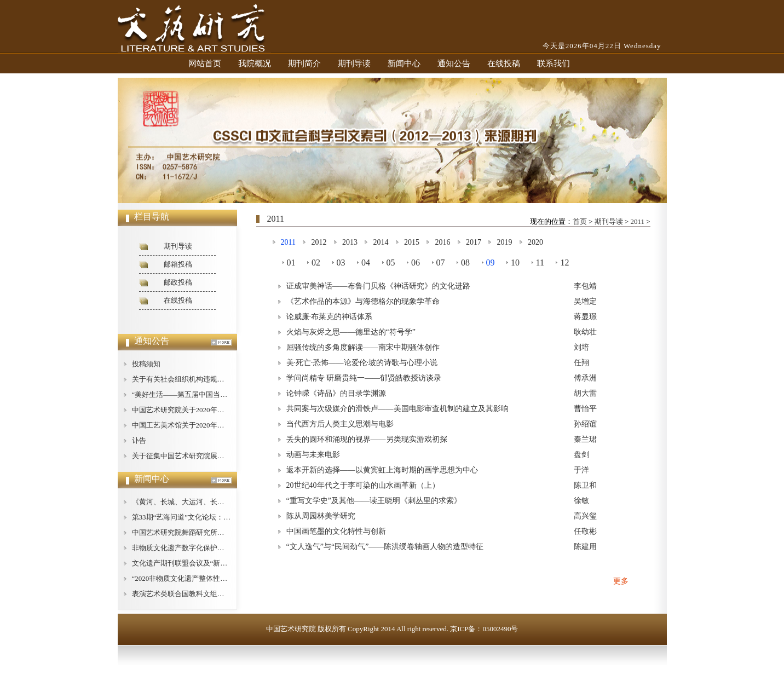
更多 (621, 581)
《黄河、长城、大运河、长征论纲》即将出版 (203, 502)
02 (316, 262)
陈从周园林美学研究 (321, 516)
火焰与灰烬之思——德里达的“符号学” (351, 332)
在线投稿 (504, 64)
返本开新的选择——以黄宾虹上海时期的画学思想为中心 (382, 470)
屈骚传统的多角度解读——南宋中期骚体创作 (363, 347)
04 (366, 262)
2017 (474, 242)
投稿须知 (146, 364)
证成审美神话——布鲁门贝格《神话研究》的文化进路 (378, 286)
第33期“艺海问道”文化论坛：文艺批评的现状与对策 (214, 517)
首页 (580, 221)
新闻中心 (404, 64)
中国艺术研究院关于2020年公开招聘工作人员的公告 (214, 410)
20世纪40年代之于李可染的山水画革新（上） (363, 485)
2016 (442, 242)
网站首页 (205, 64)
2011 (637, 221)
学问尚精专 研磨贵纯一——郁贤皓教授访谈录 (364, 378)
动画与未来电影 (313, 455)
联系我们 (554, 64)
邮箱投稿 (178, 264)
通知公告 (454, 64)
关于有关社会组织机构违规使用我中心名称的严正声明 (217, 379)
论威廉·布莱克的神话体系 (330, 317)
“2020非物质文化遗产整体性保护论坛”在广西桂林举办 (217, 578)
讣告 (139, 440)
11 (540, 262)
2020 (535, 242)
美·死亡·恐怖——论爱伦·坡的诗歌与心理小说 (362, 363)
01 (291, 262)
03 (341, 262)
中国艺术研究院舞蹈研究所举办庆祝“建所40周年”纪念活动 (224, 532)
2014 (381, 242)
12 (564, 262)
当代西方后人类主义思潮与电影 (340, 424)
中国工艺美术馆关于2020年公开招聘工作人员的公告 (214, 425)
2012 (319, 242)
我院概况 (255, 64)
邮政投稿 (178, 282)
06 (416, 262)
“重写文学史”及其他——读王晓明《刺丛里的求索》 (374, 501)
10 (515, 262)
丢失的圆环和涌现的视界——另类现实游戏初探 (367, 439)
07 (441, 262)
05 (391, 262)
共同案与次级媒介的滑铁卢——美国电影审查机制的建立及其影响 (397, 409)
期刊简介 (304, 64)
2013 (350, 242)
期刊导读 (354, 64)
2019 (504, 242)
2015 (412, 242)
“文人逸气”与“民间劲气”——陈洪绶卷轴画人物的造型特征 (385, 547)
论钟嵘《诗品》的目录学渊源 (336, 393)
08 (465, 262)
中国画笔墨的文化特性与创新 (336, 531)
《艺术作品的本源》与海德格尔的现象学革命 (363, 301)
